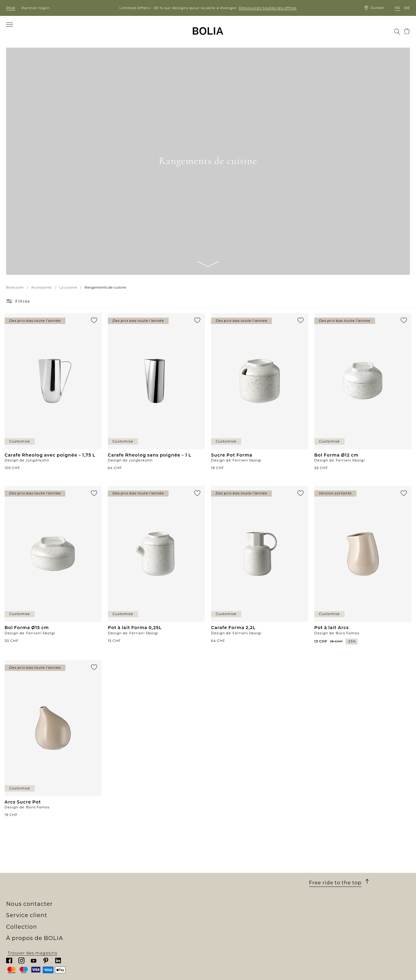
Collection (124, 871)
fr (397, 8)
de (407, 8)
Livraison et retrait (229, 885)
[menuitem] (19, 31)
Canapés (117, 885)
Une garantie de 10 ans (234, 891)
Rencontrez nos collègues (35, 891)
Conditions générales (232, 896)
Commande (221, 879)
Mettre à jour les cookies (236, 920)
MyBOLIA (17, 929)
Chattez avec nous (330, 903)
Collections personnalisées (138, 918)
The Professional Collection (138, 929)
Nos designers (22, 902)
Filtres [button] (23, 301)
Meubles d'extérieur (130, 896)
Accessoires (121, 913)
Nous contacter (333, 871)
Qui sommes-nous (27, 879)
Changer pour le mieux (32, 907)
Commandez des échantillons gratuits (151, 924)
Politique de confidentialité (239, 913)
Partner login (36, 8)
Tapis (113, 907)
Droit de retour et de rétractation (246, 902)
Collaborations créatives (34, 913)
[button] (10, 301)
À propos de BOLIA (37, 871)
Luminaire (119, 902)
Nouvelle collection (129, 879)
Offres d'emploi (24, 896)
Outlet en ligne (124, 935)
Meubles (117, 891)
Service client (229, 871)
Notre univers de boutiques (37, 885)
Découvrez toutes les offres (268, 8)
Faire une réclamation (233, 907)
